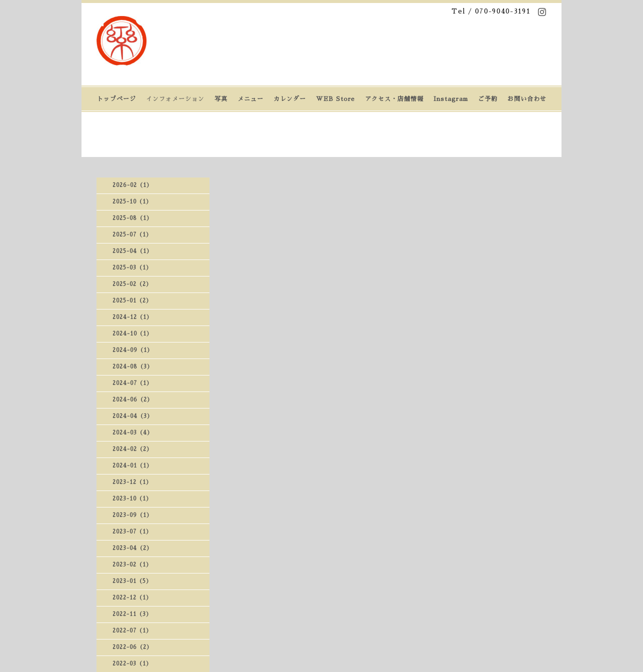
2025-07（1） (132, 235)
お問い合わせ (527, 99)
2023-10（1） (132, 499)
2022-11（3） (132, 614)
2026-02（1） (132, 185)
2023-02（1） (132, 565)
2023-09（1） (132, 515)
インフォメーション (175, 99)
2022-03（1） (132, 664)
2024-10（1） (132, 334)
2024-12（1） (132, 317)
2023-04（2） (132, 548)
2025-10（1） (132, 202)
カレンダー (290, 99)
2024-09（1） (133, 350)
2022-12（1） (132, 598)
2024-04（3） (133, 416)
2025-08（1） (132, 218)
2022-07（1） (132, 631)
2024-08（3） (133, 367)
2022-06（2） (132, 647)
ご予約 (488, 99)
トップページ (116, 99)
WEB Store (335, 99)
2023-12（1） (132, 482)
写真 (221, 99)
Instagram (451, 99)
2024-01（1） (132, 466)
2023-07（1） (132, 532)
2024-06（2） (133, 400)
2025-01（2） (132, 301)
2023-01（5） (132, 581)
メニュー (250, 99)
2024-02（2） (132, 449)
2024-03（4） (133, 433)
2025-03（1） (132, 268)
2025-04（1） (132, 251)
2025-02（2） (132, 284)
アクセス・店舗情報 (394, 99)
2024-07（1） (132, 383)
